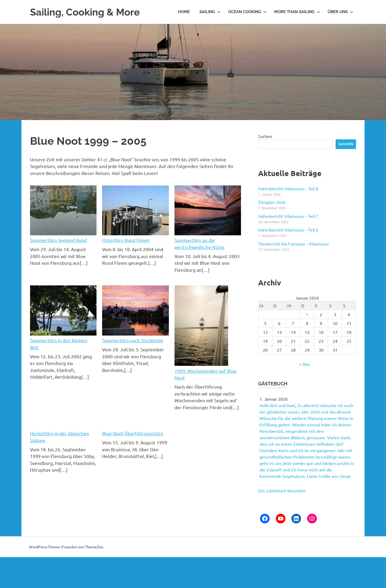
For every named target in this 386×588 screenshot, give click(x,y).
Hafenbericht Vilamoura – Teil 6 (288, 230)
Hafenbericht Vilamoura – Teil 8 (288, 188)
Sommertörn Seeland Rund (58, 240)
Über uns (340, 12)
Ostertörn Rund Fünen (126, 240)
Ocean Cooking (247, 12)
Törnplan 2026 (272, 202)
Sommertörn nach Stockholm (133, 340)
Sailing (210, 12)
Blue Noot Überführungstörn (133, 433)
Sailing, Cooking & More (88, 12)
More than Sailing (297, 12)
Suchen (265, 136)
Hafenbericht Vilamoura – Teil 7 (288, 216)
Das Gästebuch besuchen (282, 490)
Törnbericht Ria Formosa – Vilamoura (293, 244)
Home (184, 12)
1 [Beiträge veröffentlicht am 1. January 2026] (307, 314)
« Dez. (305, 364)
